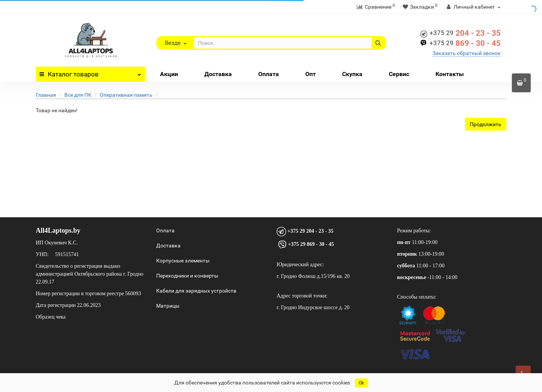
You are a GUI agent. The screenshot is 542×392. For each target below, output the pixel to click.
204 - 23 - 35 (465, 33)
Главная (46, 95)
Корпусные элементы (183, 261)
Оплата (269, 74)
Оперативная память (126, 95)
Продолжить (486, 124)
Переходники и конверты (187, 276)
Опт (311, 74)
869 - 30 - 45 (465, 43)
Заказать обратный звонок (467, 53)
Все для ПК (78, 95)
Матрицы (168, 306)
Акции (169, 74)
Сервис (399, 74)
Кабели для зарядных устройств (196, 291)
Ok (361, 383)
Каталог (90, 72)
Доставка (218, 74)
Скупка (352, 74)
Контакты (450, 74)
